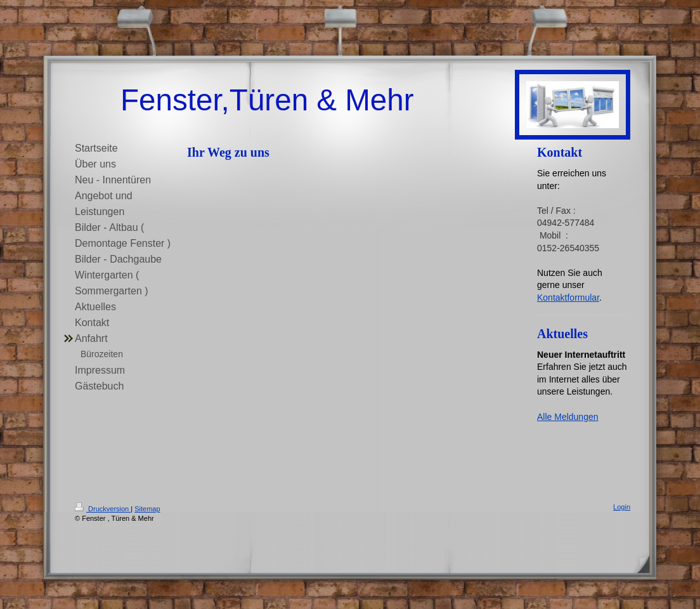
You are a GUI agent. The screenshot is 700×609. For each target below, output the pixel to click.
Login (622, 507)
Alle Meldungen (568, 417)
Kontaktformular (568, 298)
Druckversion (103, 509)
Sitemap (147, 509)
